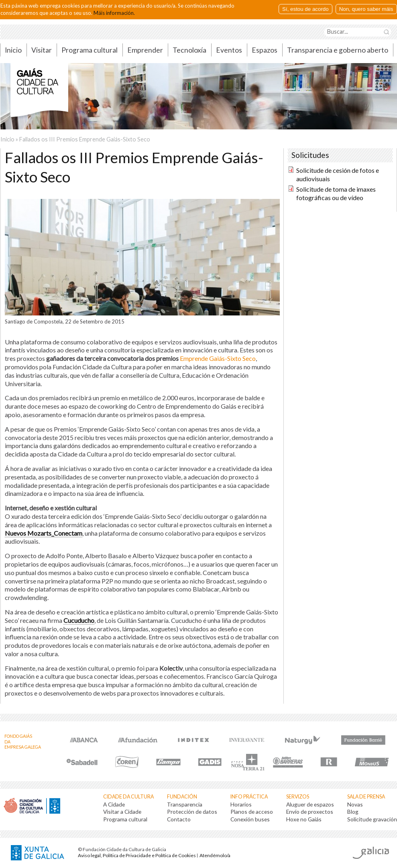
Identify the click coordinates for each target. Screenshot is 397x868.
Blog (353, 812)
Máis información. (114, 13)
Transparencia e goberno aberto (338, 50)
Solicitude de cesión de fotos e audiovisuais (338, 174)
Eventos (229, 50)
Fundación (182, 797)
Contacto (179, 819)
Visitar (42, 50)
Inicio (7, 139)
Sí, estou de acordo (305, 9)
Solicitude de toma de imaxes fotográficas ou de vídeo (336, 193)
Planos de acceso (252, 812)
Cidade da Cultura (128, 797)
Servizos (298, 797)
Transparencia (185, 804)
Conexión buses (250, 819)
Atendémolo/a (215, 855)
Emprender (145, 50)
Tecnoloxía (189, 50)
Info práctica (249, 797)
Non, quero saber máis (366, 9)
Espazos (265, 50)
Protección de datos (192, 812)
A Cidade (114, 804)
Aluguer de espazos (310, 804)
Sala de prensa (366, 797)
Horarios (241, 804)
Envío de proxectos (310, 812)
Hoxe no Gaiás (304, 819)
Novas (355, 804)
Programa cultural (90, 50)
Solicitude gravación (372, 819)
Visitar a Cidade (122, 812)
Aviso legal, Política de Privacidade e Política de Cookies (137, 855)
